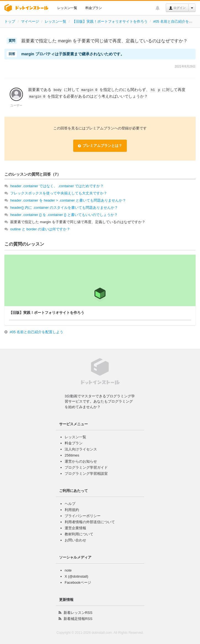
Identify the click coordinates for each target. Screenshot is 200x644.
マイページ (30, 21)
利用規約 (72, 510)
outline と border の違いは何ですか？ (40, 229)
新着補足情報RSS (78, 619)
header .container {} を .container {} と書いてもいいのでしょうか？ (64, 215)
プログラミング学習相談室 (86, 474)
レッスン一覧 (67, 8)
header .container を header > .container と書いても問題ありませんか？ (68, 200)
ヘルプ (70, 504)
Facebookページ (78, 582)
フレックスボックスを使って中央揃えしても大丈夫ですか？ (59, 193)
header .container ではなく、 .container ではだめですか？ (57, 186)
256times (72, 455)
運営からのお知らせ (81, 461)
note (68, 570)
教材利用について (79, 534)
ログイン (177, 8)
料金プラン (94, 8)
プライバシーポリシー (83, 516)
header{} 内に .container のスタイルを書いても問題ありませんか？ (64, 208)
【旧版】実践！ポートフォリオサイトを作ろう (110, 21)
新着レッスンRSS (78, 613)
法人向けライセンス (81, 449)
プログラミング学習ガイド (86, 467)
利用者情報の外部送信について (90, 522)
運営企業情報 (75, 528)
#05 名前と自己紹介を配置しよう (36, 332)
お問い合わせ (75, 540)
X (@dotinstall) (76, 576)
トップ (10, 21)
